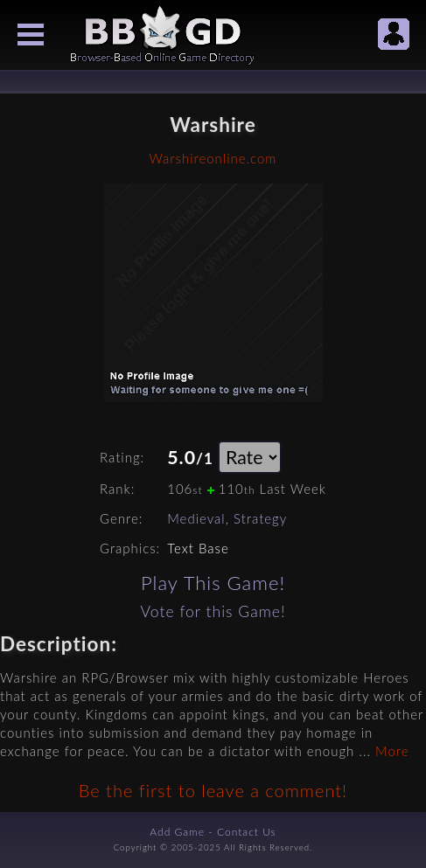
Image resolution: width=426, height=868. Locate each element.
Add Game (177, 832)
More (392, 751)
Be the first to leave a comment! (213, 790)
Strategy (260, 518)
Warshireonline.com (213, 158)
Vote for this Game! (213, 611)
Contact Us (247, 832)
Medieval (196, 518)
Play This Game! (213, 583)
